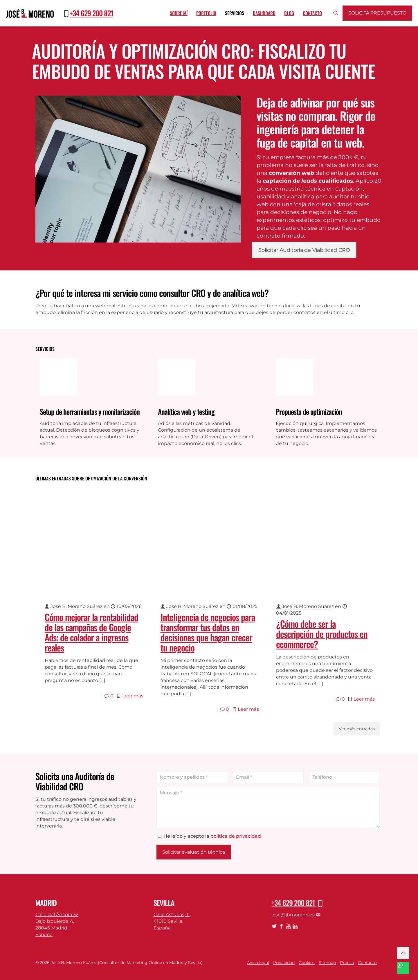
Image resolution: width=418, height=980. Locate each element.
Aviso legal (258, 963)
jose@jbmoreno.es (296, 915)
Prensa (347, 963)
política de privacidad (236, 836)
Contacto (367, 963)
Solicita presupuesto (377, 13)
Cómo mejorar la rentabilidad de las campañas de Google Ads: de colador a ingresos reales (91, 632)
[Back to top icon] (403, 953)
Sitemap (327, 963)
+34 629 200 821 (91, 13)
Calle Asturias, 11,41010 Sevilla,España (172, 921)
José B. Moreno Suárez (76, 606)
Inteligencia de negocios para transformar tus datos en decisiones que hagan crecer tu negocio (208, 632)
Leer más (133, 696)
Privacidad (284, 963)
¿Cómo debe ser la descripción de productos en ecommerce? (322, 634)
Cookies (307, 963)
